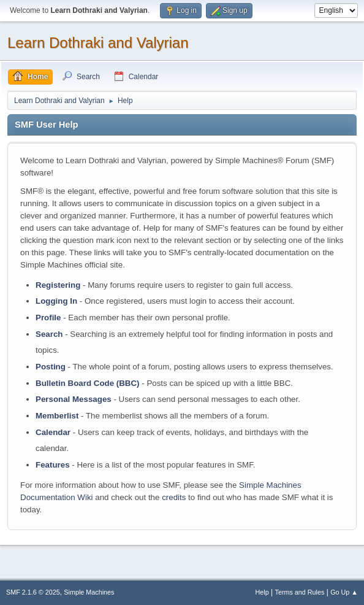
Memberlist (57, 416)
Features (53, 465)
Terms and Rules (300, 592)
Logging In (56, 301)
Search (49, 334)
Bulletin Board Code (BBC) (88, 383)
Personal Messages (74, 399)
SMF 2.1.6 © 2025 (33, 592)
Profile (48, 318)
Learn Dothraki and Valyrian (98, 43)
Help (262, 592)
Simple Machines (89, 592)
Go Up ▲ (344, 592)
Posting (51, 367)
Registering (58, 285)
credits (174, 497)
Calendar (53, 432)
